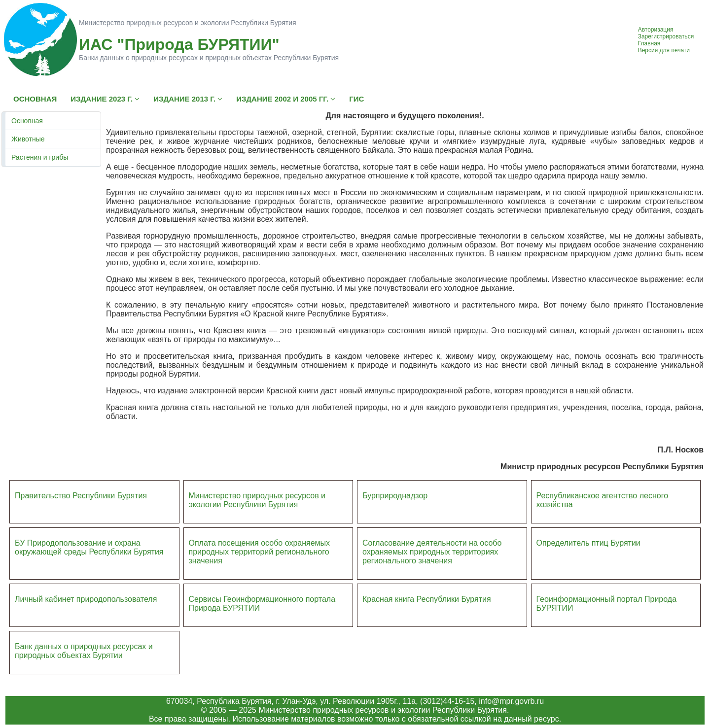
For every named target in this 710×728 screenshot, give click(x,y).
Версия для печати (664, 50)
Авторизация (656, 30)
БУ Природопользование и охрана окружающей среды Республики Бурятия (89, 547)
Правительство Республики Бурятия (81, 496)
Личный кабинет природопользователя (86, 599)
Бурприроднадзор (395, 496)
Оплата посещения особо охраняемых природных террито (260, 547)
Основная (27, 121)
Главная (649, 43)
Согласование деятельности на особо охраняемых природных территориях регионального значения (432, 552)
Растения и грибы (40, 157)
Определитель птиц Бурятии (588, 543)
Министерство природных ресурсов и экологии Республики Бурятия (257, 500)
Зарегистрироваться (666, 36)
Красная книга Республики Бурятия (427, 599)
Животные (28, 139)
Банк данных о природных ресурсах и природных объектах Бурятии (84, 651)
